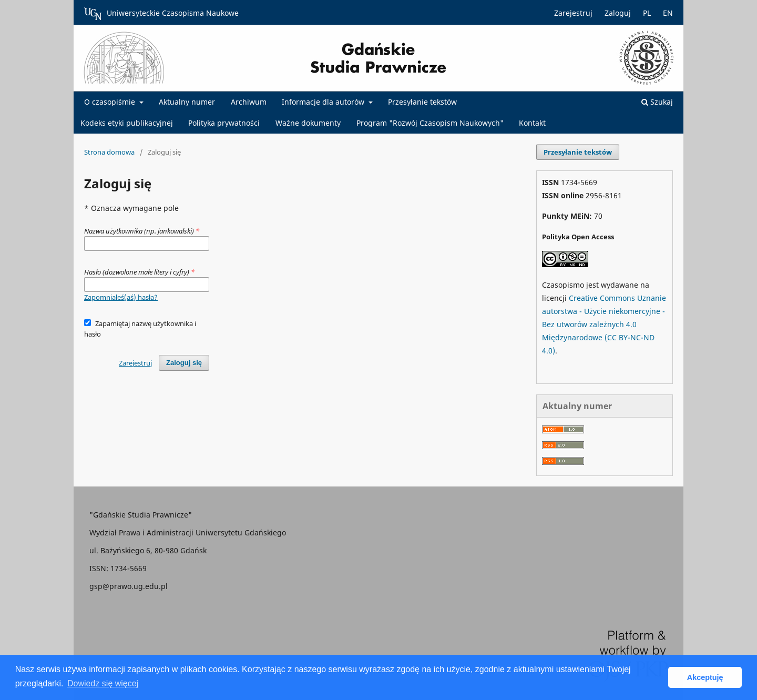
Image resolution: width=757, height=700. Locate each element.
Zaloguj (618, 13)
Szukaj (657, 102)
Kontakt (532, 123)
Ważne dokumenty (308, 123)
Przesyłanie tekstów (422, 102)
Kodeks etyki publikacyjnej (127, 123)
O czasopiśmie (111, 102)
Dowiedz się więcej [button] (103, 683)
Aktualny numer (187, 102)
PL (647, 13)
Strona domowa (109, 152)
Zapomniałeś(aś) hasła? (121, 297)
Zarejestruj (573, 13)
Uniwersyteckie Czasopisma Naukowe (161, 14)
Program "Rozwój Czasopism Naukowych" (430, 123)
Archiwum (249, 102)
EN (668, 13)
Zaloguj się (184, 363)
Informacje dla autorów (324, 102)
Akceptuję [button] (705, 677)
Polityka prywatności (224, 123)
